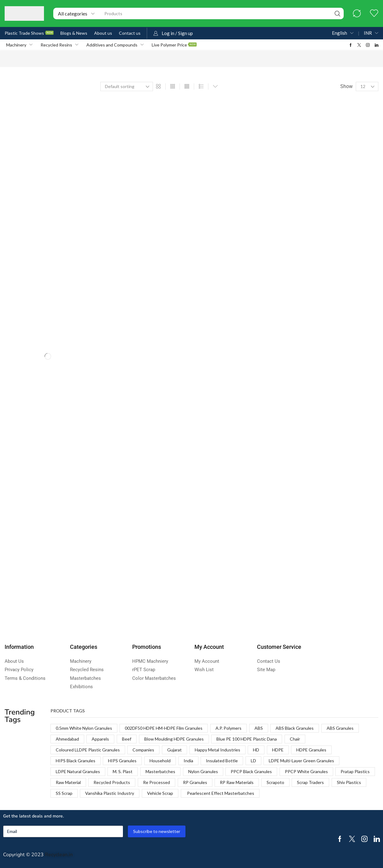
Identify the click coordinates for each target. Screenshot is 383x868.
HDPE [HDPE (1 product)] (278, 750)
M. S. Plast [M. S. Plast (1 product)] (123, 771)
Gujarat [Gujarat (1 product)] (174, 750)
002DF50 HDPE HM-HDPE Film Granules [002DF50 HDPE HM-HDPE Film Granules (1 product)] (164, 728)
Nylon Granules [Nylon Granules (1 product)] (203, 771)
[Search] (337, 13)
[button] (357, 13)
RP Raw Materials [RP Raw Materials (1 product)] (237, 782)
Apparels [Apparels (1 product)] (100, 739)
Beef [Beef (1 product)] (127, 739)
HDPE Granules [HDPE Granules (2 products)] (311, 750)
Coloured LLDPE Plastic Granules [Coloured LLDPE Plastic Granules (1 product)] (88, 750)
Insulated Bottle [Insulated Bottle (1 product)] (222, 761)
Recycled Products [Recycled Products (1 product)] (112, 782)
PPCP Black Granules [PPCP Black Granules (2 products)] (251, 771)
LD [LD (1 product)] (253, 761)
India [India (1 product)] (188, 761)
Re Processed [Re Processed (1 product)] (157, 782)
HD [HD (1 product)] (256, 750)
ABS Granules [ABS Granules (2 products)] (340, 728)
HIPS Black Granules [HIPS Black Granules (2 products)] (76, 761)
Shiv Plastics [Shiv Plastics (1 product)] (349, 782)
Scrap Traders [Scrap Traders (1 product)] (310, 782)
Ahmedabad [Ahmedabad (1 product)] (67, 739)
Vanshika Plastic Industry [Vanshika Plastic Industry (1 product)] (110, 793)
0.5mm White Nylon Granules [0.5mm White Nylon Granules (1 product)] (84, 728)
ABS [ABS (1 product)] (259, 728)
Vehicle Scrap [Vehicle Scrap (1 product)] (160, 793)
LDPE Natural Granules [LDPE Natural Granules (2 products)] (78, 771)
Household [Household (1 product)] (160, 761)
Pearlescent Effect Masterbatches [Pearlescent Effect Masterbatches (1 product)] (220, 793)
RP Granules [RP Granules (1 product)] (195, 782)
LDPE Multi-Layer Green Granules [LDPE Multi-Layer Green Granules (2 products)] (301, 761)
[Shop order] (127, 86)
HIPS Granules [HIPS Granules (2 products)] (122, 761)
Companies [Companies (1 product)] (143, 750)
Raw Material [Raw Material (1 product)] (68, 782)
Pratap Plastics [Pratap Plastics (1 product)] (355, 771)
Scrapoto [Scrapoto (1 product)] (275, 782)
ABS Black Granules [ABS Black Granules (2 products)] (295, 728)
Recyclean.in (59, 855)
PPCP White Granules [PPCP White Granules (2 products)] (306, 771)
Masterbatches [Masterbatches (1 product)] (160, 771)
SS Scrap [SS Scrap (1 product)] (64, 793)
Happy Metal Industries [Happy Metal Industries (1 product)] (218, 750)
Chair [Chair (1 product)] (295, 739)
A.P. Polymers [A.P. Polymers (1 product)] (228, 728)
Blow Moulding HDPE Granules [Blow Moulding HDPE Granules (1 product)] (174, 739)
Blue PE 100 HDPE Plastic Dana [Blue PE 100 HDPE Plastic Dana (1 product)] (247, 739)
